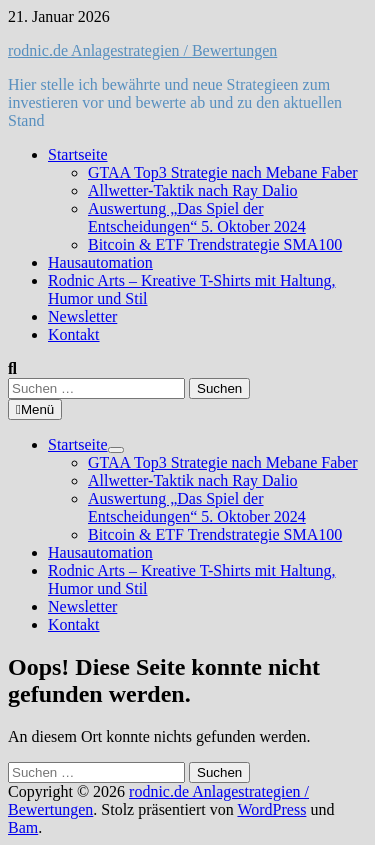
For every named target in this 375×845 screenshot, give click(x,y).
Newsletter (82, 316)
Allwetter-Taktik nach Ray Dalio (193, 190)
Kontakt (74, 334)
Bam (23, 827)
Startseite (78, 154)
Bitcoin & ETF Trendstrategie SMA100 (215, 244)
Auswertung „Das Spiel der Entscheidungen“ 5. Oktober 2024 (197, 217)
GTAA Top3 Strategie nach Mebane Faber (223, 172)
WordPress (271, 809)
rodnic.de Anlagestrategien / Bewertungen (142, 50)
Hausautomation (100, 262)
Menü (35, 409)
